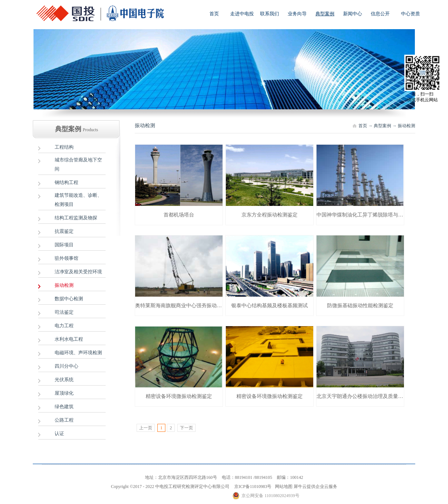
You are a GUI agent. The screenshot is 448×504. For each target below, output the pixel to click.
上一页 (146, 428)
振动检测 (406, 126)
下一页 (186, 428)
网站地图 (283, 487)
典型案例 (382, 126)
